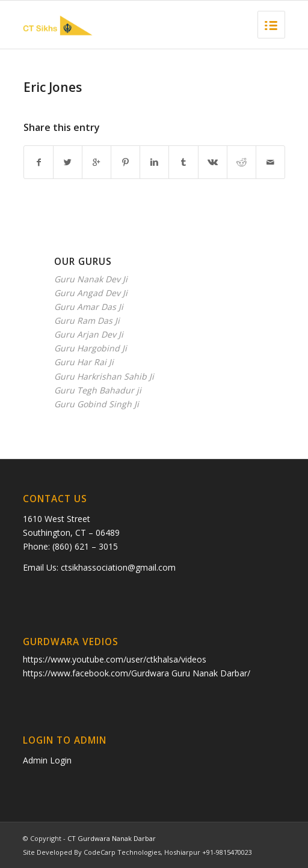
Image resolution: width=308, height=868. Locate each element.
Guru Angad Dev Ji (91, 293)
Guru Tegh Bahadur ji (98, 390)
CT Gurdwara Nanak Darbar (112, 838)
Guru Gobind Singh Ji (97, 404)
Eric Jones (53, 87)
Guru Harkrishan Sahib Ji (104, 376)
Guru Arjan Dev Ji (89, 334)
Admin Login (47, 760)
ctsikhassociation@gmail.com (118, 567)
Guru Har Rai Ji (84, 362)
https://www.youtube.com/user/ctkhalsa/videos (115, 659)
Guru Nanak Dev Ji (91, 279)
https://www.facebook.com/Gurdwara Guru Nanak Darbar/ (137, 673)
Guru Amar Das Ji (89, 307)
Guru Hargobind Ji (91, 348)
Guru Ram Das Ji (87, 320)
